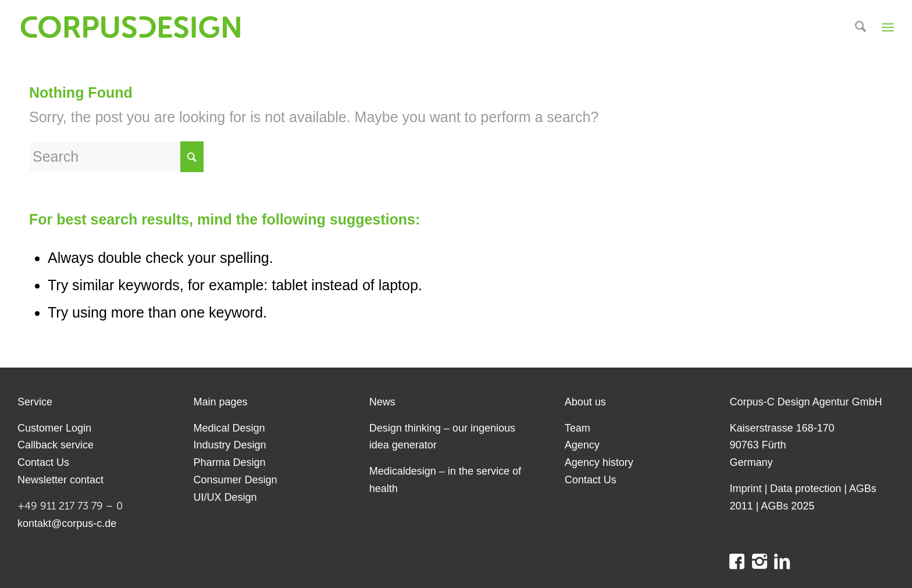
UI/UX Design (225, 497)
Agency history (599, 462)
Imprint (745, 489)
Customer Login (54, 428)
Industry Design (229, 445)
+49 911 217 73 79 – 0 (70, 506)
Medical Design (229, 428)
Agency (582, 445)
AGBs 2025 (788, 506)
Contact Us (43, 462)
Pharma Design (229, 462)
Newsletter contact (60, 480)
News (382, 402)
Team (578, 428)
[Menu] (888, 27)
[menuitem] (861, 27)
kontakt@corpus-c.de (67, 523)
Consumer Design (235, 480)
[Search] (861, 27)
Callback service (56, 445)
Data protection (806, 489)
